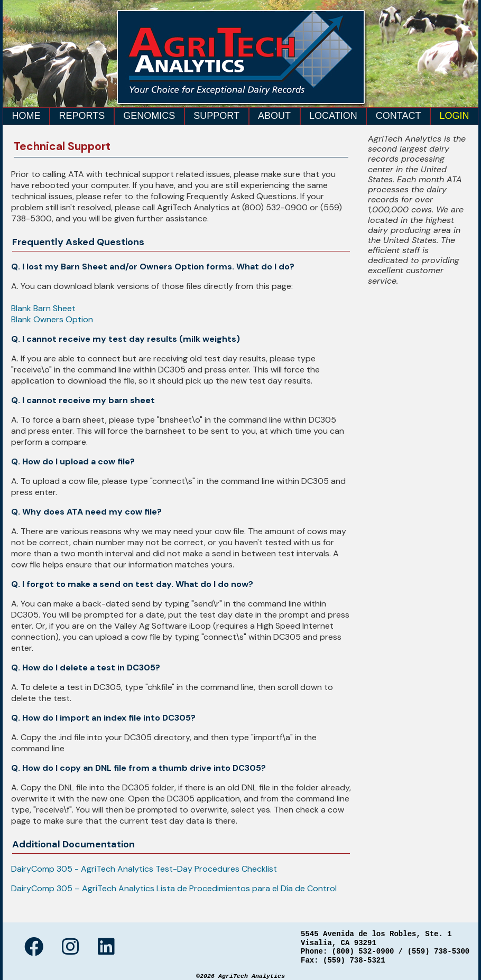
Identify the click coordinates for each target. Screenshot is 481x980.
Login (455, 116)
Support (216, 116)
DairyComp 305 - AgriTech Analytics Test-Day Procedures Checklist (144, 869)
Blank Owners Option (52, 319)
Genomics (149, 116)
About (274, 116)
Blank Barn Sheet (43, 308)
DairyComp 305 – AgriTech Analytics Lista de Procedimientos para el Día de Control (174, 888)
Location (333, 116)
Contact (399, 116)
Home (26, 116)
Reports (82, 116)
